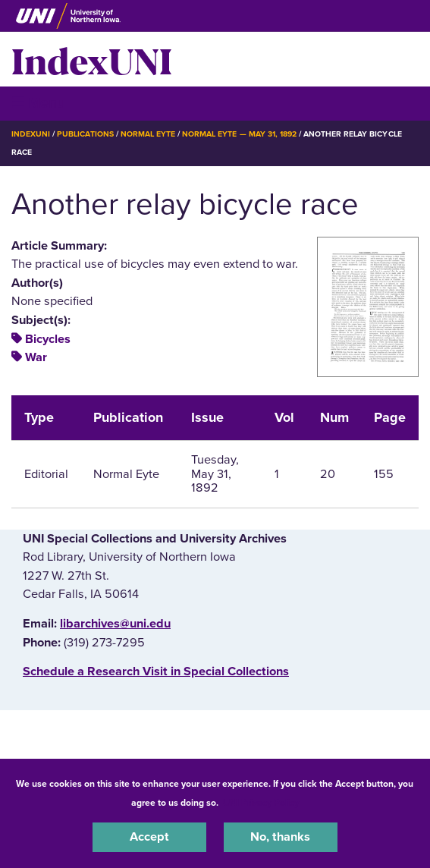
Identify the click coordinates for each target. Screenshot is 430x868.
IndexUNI (92, 59)
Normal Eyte (148, 134)
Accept (149, 837)
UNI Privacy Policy (261, 803)
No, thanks (280, 837)
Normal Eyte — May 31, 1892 (239, 134)
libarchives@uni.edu (115, 624)
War (36, 357)
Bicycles (48, 339)
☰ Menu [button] (38, 103)
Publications (85, 134)
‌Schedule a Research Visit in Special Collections (156, 671)
